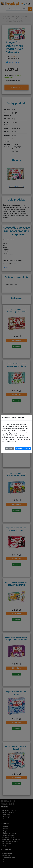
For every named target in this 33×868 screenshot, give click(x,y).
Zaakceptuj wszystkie (23, 448)
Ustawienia (10, 448)
